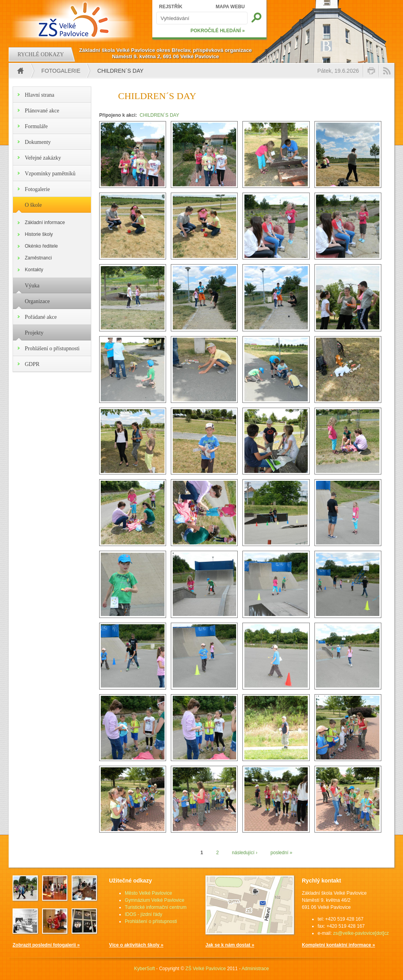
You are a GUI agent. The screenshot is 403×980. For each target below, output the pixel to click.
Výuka (32, 286)
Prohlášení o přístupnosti (52, 348)
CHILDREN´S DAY (159, 115)
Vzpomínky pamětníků (50, 174)
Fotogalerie (61, 71)
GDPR (32, 364)
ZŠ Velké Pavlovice (206, 969)
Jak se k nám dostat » (230, 945)
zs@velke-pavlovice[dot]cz (361, 933)
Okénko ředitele (41, 246)
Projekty (34, 333)
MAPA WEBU (230, 7)
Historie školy (39, 234)
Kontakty (34, 270)
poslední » (281, 853)
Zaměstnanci (38, 258)
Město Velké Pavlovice (148, 893)
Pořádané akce (41, 317)
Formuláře (36, 126)
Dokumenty (38, 142)
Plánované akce (42, 111)
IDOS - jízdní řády (143, 914)
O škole (33, 205)
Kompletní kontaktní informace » (338, 945)
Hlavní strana (40, 95)
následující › (245, 853)
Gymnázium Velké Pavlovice (154, 900)
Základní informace (45, 222)
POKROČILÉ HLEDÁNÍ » (218, 31)
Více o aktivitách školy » (136, 945)
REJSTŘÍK (171, 7)
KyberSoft (145, 969)
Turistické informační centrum (156, 907)
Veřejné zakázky (43, 158)
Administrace (255, 969)
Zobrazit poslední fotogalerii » (46, 945)
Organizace (37, 301)
